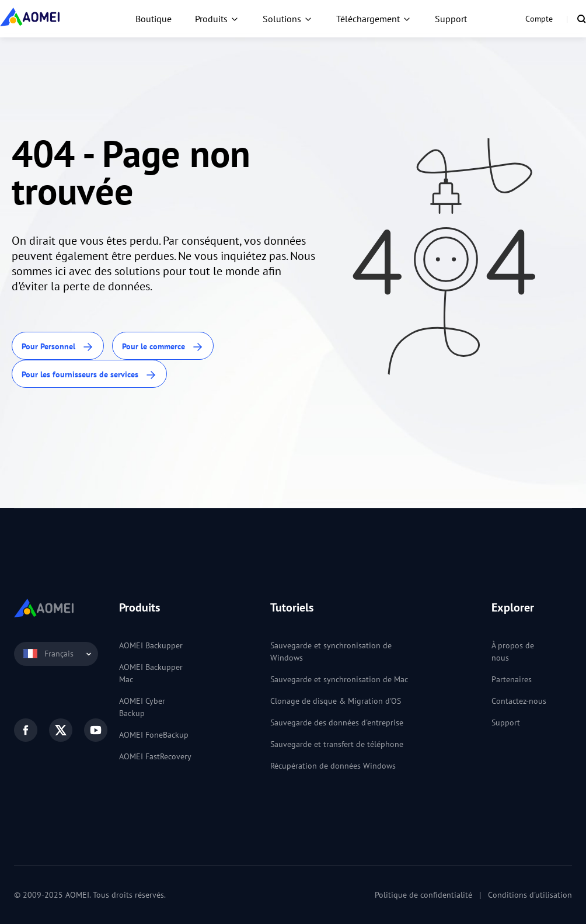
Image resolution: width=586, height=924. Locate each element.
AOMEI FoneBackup (154, 735)
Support (451, 19)
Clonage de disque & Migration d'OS (336, 701)
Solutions (282, 19)
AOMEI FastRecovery (155, 756)
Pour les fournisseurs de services (89, 375)
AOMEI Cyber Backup (142, 707)
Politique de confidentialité (423, 895)
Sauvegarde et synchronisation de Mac (339, 679)
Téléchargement (368, 19)
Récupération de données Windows (333, 766)
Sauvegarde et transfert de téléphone (337, 744)
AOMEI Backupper (151, 645)
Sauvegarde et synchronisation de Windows (331, 652)
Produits (211, 19)
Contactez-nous (519, 701)
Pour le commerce (163, 347)
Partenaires (512, 679)
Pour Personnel (58, 347)
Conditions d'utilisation (530, 895)
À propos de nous (513, 652)
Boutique (154, 19)
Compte (539, 19)
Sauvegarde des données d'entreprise (337, 722)
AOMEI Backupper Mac (151, 673)
